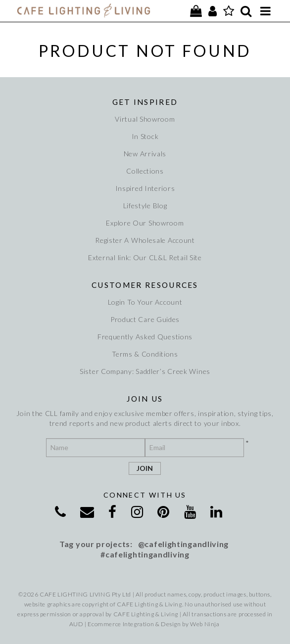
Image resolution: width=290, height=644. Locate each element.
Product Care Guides (145, 319)
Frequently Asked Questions (145, 337)
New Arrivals (145, 154)
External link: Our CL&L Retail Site (145, 257)
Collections (145, 171)
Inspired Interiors (145, 188)
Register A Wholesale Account (145, 240)
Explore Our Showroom (145, 223)
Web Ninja (205, 624)
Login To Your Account (145, 302)
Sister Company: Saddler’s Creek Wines (145, 371)
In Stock (145, 136)
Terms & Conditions (145, 354)
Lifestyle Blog (145, 206)
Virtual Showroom (145, 119)
